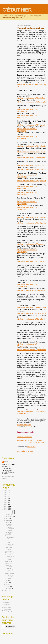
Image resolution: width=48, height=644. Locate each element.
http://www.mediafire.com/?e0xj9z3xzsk (31, 313)
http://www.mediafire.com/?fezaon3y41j (31, 169)
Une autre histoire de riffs (9, 570)
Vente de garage (7, 611)
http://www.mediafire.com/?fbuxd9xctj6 (31, 319)
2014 (6, 495)
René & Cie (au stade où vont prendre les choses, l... (10, 557)
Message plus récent (25, 440)
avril (7, 583)
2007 (6, 509)
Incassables (6, 602)
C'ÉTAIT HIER (17, 10)
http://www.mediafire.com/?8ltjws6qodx (31, 146)
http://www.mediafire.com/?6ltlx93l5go (31, 98)
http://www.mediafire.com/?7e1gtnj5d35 (31, 165)
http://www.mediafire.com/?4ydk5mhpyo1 (27, 137)
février (8, 586)
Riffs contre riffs (10, 553)
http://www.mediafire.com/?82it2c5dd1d (31, 217)
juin (7, 522)
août (7, 518)
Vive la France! (10, 573)
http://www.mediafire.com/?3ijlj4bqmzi (31, 125)
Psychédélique (7, 609)
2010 (6, 503)
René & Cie (9, 561)
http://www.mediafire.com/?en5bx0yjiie (31, 290)
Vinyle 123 (8, 534)
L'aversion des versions (9, 545)
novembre (9, 513)
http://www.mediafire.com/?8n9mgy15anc (27, 193)
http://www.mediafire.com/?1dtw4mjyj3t (31, 102)
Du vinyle (8, 579)
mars (7, 584)
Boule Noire (9, 551)
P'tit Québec (9, 532)
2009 (6, 505)
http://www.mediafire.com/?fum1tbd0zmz (27, 116)
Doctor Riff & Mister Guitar (10, 576)
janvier (8, 588)
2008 (6, 507)
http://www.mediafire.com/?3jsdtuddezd (31, 350)
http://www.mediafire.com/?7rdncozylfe (31, 244)
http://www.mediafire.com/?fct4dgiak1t (31, 152)
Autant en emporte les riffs (10, 537)
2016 (6, 491)
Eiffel (6, 461)
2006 (6, 590)
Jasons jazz (9, 563)
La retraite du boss (9, 542)
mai (7, 581)
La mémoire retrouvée (6, 605)
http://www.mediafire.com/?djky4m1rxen (32, 181)
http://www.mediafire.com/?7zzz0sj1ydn (31, 261)
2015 (6, 493)
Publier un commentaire (25, 437)
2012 (6, 499)
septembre (9, 517)
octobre (8, 515)
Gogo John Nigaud (8, 548)
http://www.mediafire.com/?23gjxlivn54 (31, 158)
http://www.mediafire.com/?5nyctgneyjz (31, 223)
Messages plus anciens (38, 442)
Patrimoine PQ (7, 607)
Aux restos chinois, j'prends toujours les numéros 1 (10, 527)
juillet (7, 520)
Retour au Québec (8, 566)
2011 (6, 501)
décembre (9, 511)
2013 (6, 497)
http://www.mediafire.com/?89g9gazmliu (32, 307)
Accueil (39, 440)
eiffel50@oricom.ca (24, 425)
